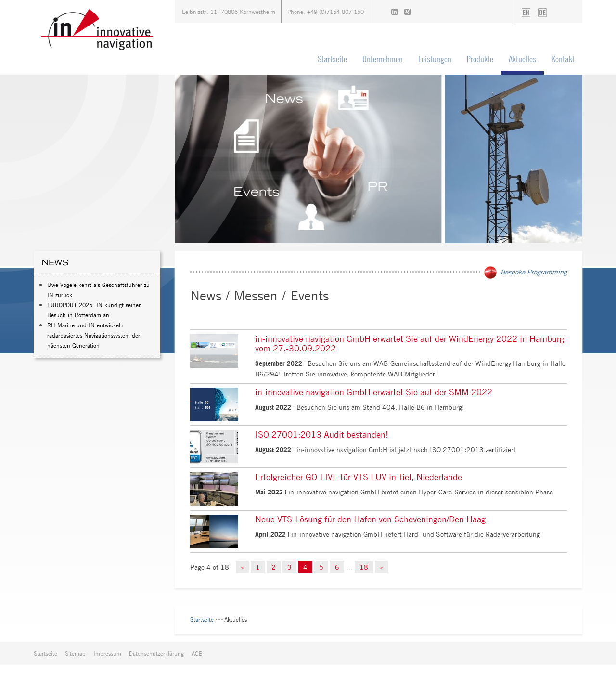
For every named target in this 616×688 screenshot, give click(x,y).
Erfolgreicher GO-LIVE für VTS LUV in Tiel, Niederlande (359, 477)
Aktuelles (522, 59)
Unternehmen (383, 59)
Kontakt (563, 59)
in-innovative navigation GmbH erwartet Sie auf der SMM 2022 (374, 392)
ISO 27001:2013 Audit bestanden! (322, 434)
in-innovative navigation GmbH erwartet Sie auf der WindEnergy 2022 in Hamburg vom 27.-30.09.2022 (410, 343)
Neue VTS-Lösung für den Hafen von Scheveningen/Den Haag (370, 519)
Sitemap (75, 653)
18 (364, 567)
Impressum (107, 653)
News (55, 262)
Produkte (480, 59)
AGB (197, 653)
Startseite (332, 59)
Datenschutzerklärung (156, 653)
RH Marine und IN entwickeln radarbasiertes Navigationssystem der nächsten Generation (94, 335)
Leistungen (435, 59)
